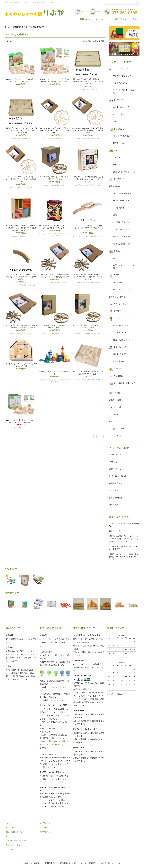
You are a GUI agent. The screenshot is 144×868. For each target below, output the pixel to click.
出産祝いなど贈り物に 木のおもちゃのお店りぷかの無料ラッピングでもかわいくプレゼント (124, 539)
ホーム (7, 27)
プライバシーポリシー (15, 845)
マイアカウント (46, 823)
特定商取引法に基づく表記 (17, 841)
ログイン (96, 11)
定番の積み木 (18, 27)
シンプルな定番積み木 (35, 27)
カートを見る (45, 827)
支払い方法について (14, 827)
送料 (135, 19)
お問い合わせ (121, 19)
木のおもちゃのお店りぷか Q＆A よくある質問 (124, 548)
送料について (115, 531)
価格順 (96, 41)
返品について (11, 836)
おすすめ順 (87, 41)
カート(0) (81, 11)
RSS (8, 849)
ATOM (13, 849)
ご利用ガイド (84, 19)
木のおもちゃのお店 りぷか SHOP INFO (124, 525)
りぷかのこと (102, 19)
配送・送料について (14, 832)
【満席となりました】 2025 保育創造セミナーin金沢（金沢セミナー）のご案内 (124, 557)
